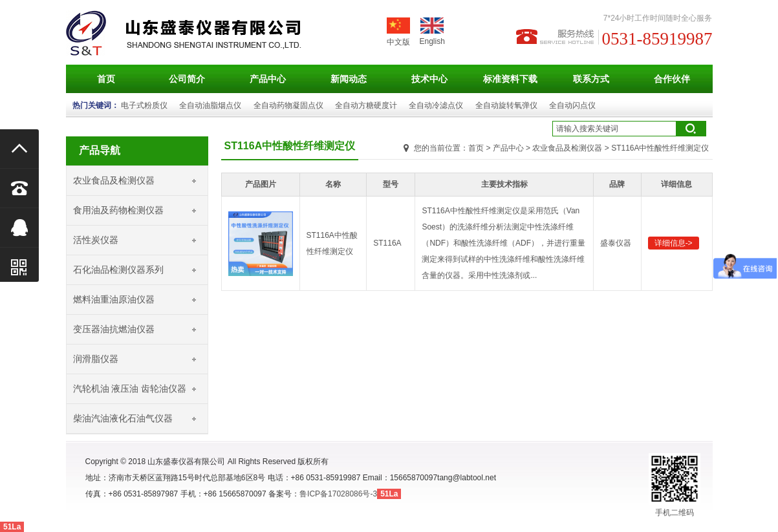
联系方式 (591, 79)
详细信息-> (674, 243)
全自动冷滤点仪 (436, 105)
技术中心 (429, 79)
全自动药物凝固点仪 (288, 105)
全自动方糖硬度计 (366, 105)
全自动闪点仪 (572, 105)
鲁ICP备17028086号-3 (338, 494)
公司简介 (187, 79)
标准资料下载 (510, 79)
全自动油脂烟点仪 (210, 105)
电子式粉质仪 (144, 105)
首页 (106, 79)
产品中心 (268, 79)
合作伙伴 (672, 79)
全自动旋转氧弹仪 (506, 105)
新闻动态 (349, 79)
